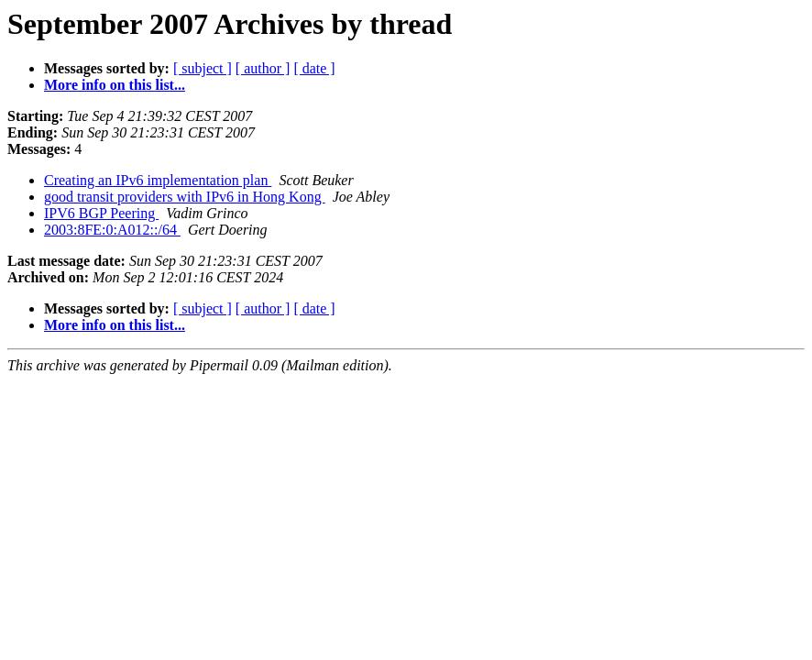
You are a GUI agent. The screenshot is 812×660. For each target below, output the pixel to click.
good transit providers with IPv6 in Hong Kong (185, 197)
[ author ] (263, 68)
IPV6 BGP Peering (101, 213)
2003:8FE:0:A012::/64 (112, 230)
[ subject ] (203, 68)
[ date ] (314, 68)
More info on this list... (115, 85)
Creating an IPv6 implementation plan (158, 180)
